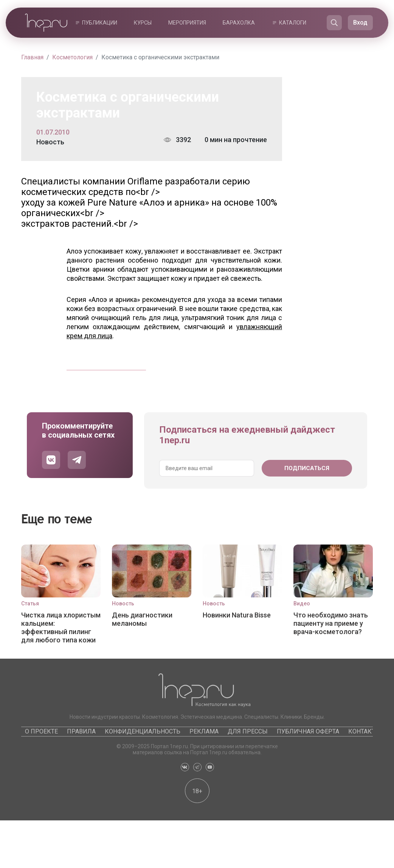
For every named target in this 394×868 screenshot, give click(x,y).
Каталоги (293, 23)
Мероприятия (187, 23)
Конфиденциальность (143, 731)
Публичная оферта (308, 731)
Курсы (143, 23)
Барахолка (239, 23)
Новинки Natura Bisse (237, 615)
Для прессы (248, 731)
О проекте (41, 731)
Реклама (204, 731)
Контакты (365, 731)
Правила (81, 731)
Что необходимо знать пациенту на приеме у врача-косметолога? (331, 623)
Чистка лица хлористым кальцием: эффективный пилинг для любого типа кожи (61, 627)
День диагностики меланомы (142, 619)
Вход (360, 22)
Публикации (100, 23)
